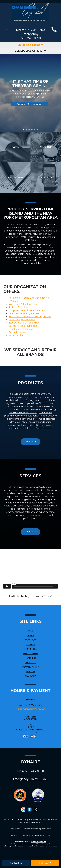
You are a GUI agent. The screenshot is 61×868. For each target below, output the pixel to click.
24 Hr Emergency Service (22, 320)
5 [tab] (35, 130)
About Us (30, 662)
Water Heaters (16, 335)
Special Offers (30, 653)
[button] (30, 442)
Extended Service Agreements (25, 313)
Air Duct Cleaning (18, 332)
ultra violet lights (18, 422)
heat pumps (30, 413)
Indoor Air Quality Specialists (24, 323)
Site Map (31, 671)
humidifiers (41, 416)
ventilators (33, 422)
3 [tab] (30, 130)
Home (30, 631)
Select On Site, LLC (39, 842)
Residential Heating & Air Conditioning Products (29, 299)
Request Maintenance (29, 104)
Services (31, 645)
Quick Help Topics (30, 45)
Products (30, 640)
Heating (15, 147)
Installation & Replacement (23, 304)
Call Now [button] (45, 863)
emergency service (16, 503)
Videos (31, 636)
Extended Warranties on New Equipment (30, 316)
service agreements (41, 512)
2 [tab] (27, 130)
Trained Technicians (20, 307)
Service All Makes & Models (23, 326)
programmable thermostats (19, 416)
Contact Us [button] (16, 863)
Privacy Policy (31, 667)
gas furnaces (45, 413)
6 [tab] (38, 130)
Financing (15, 178)
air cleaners (49, 419)
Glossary (30, 676)
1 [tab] (24, 130)
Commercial (31, 649)
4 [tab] (33, 130)
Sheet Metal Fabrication (21, 329)
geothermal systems (31, 419)
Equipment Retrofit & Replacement (27, 310)
